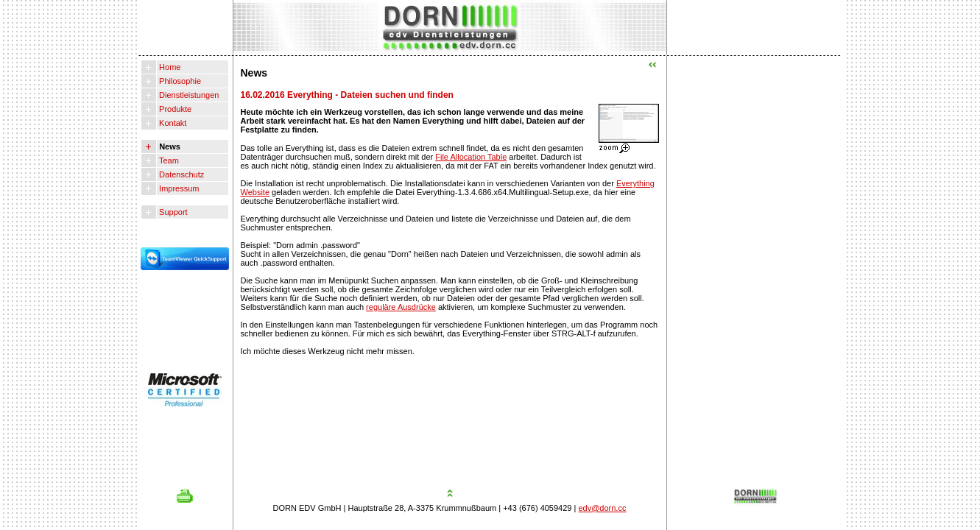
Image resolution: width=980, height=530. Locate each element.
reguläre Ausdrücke (401, 307)
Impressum (178, 188)
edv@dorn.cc (602, 508)
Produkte (174, 109)
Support (172, 212)
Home (169, 67)
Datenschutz (180, 174)
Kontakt (172, 123)
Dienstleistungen (188, 95)
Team (168, 160)
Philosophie (179, 81)
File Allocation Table (471, 157)
